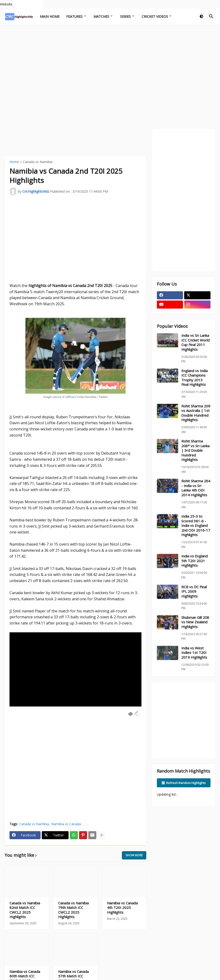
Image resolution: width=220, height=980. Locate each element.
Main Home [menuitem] (50, 16)
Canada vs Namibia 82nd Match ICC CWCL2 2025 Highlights (25, 910)
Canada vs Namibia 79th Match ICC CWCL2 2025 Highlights (73, 910)
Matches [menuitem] (101, 16)
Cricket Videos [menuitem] (155, 16)
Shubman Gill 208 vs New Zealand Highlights (195, 622)
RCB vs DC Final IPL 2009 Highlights (194, 592)
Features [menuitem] (74, 16)
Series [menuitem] (125, 16)
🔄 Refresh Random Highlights (184, 783)
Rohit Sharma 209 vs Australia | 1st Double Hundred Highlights (196, 413)
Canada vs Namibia (38, 162)
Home (14, 162)
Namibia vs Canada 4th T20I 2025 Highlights (122, 908)
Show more (134, 855)
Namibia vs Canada (66, 824)
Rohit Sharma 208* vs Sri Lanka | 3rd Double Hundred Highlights (195, 450)
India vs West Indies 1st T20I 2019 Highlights (194, 653)
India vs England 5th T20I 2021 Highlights (194, 561)
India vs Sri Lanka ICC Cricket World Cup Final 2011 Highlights (195, 342)
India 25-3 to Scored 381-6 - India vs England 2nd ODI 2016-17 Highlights (196, 526)
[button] (201, 17)
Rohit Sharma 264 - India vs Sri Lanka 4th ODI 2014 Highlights (196, 488)
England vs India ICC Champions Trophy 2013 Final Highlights (194, 378)
